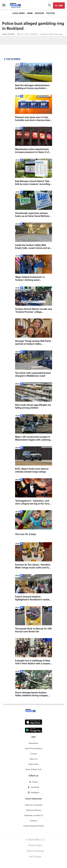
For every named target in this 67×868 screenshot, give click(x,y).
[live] (59, 6)
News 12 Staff (8, 34)
